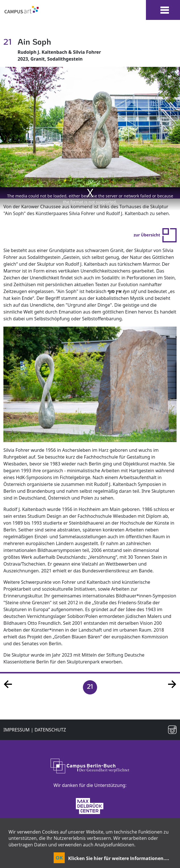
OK (59, 858)
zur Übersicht (155, 235)
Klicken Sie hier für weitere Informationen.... (119, 858)
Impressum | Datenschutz (35, 730)
